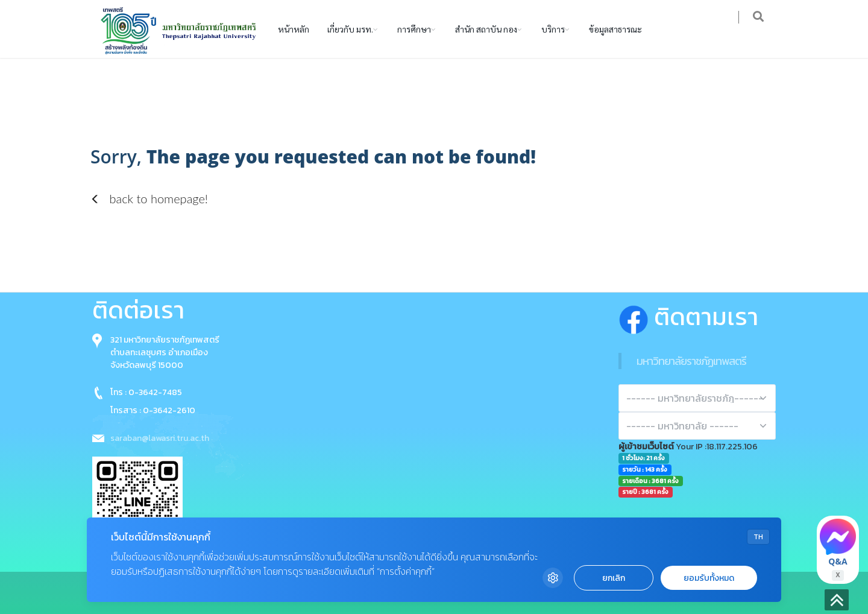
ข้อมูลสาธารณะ (615, 29)
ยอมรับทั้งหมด (709, 578)
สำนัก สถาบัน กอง (486, 29)
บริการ (553, 29)
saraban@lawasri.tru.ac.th (160, 438)
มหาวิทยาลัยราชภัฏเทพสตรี (691, 361)
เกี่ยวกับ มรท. (350, 29)
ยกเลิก (614, 578)
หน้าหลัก (294, 29)
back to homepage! (149, 198)
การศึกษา (414, 29)
